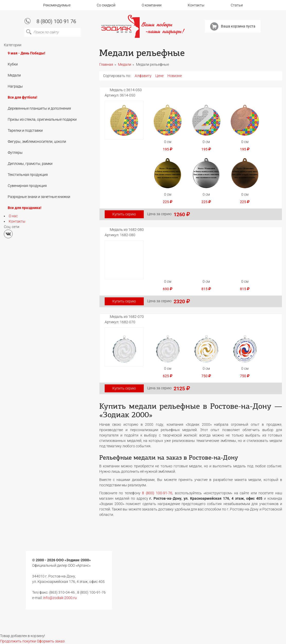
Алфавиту (143, 76)
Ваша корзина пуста (233, 26)
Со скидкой (106, 5)
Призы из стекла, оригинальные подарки (42, 119)
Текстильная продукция (28, 175)
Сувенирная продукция (27, 186)
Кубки (13, 64)
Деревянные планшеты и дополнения (39, 108)
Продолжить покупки (18, 641)
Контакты (196, 5)
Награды (15, 86)
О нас (13, 216)
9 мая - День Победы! (26, 53)
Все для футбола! (23, 97)
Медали (14, 75)
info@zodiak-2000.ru (60, 598)
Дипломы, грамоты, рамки (30, 164)
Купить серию (124, 214)
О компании (152, 5)
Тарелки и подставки (25, 130)
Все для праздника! (25, 208)
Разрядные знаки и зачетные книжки (39, 197)
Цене (159, 76)
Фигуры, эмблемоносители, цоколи (37, 141)
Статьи (237, 5)
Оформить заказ (51, 641)
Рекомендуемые (57, 5)
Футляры (15, 153)
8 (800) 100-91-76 (157, 493)
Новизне (175, 76)
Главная (106, 64)
